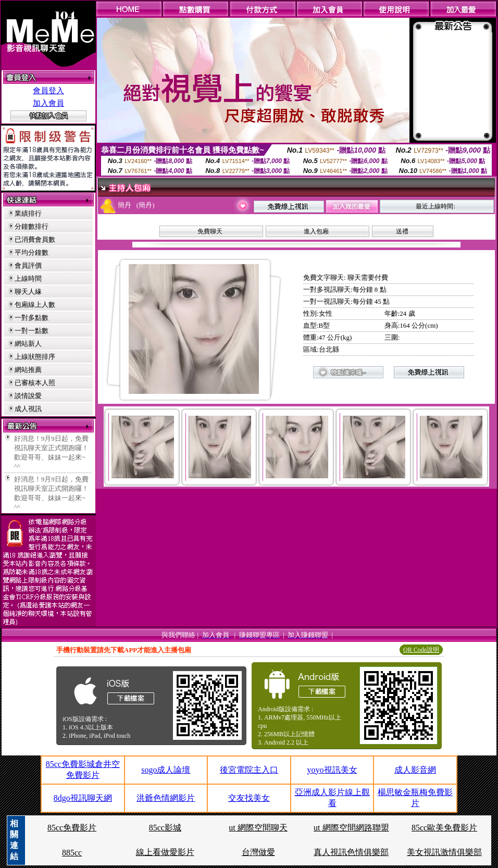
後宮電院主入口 (249, 770)
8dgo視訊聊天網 (83, 798)
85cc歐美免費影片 (444, 828)
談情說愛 (28, 396)
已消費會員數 (35, 239)
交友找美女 (249, 798)
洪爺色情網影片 (166, 798)
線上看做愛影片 (165, 852)
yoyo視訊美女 (332, 770)
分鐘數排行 (32, 226)
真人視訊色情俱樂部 (351, 852)
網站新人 (28, 344)
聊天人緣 (28, 292)
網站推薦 (28, 370)
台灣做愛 (258, 852)
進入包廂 (316, 231)
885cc (72, 853)
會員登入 (48, 91)
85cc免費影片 (72, 828)
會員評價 (28, 265)
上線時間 (28, 278)
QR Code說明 (421, 650)
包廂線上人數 (35, 305)
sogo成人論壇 (166, 770)
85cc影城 (165, 828)
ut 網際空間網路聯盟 (351, 828)
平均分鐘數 (32, 252)
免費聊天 (210, 231)
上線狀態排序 (35, 357)
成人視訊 (28, 409)
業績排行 (28, 213)
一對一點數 (32, 331)
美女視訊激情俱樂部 (444, 852)
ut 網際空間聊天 (258, 828)
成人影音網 (415, 770)
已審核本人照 (35, 383)
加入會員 (48, 103)
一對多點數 (32, 318)
